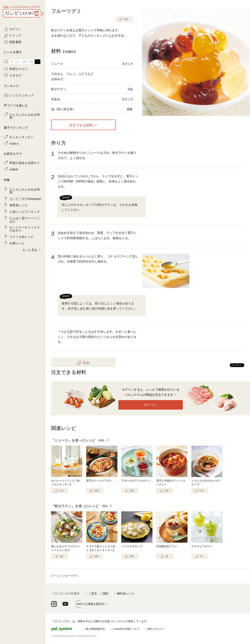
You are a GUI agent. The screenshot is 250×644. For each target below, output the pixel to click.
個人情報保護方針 (95, 629)
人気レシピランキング (25, 211)
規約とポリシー (156, 629)
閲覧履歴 (15, 42)
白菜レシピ (17, 243)
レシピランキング (22, 95)
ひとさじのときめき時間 (25, 116)
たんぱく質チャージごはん (25, 219)
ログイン (151, 405)
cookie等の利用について (126, 629)
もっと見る (30, 250)
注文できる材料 (81, 125)
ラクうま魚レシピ (22, 236)
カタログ (16, 75)
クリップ (15, 35)
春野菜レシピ (19, 205)
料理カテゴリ (19, 69)
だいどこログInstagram (25, 199)
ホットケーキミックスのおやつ (25, 229)
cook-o (14, 143)
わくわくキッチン (22, 137)
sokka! (14, 169)
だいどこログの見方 (67, 593)
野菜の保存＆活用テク (25, 163)
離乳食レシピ (126, 593)
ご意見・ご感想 (98, 593)
